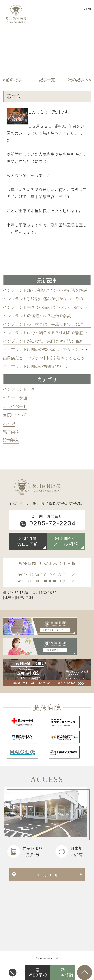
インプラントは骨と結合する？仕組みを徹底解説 (47, 332)
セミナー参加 (15, 398)
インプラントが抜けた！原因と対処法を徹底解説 (47, 341)
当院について (15, 415)
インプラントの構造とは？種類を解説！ (39, 316)
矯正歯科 (11, 432)
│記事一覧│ (47, 80)
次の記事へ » (80, 80)
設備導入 (11, 440)
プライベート (15, 406)
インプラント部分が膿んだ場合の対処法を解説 (45, 290)
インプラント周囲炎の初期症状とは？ (37, 366)
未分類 (9, 423)
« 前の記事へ (14, 80)
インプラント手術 (19, 389)
